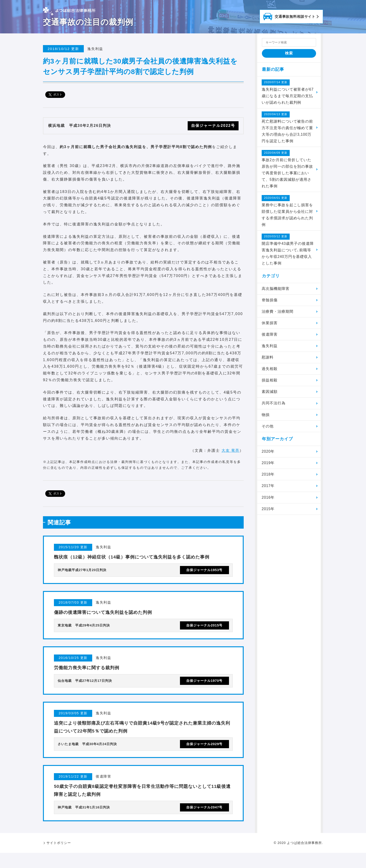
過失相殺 (270, 373)
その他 (268, 431)
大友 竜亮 (230, 450)
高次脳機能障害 (276, 292)
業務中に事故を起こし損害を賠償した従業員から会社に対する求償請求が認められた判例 (288, 213)
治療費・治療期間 (278, 315)
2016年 (269, 503)
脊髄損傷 (270, 303)
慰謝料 (268, 361)
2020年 (269, 457)
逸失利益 (270, 350)
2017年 (269, 492)
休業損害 (270, 327)
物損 (266, 420)
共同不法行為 (274, 408)
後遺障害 (270, 338)
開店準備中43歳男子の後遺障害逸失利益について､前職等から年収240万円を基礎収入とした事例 (287, 252)
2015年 (269, 515)
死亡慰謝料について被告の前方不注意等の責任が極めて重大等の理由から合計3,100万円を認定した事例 (288, 128)
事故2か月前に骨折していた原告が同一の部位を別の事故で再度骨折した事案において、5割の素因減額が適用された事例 (288, 171)
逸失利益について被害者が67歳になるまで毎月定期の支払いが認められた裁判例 (286, 92)
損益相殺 (270, 385)
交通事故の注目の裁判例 (88, 22)
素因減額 (270, 397)
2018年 (269, 480)
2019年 (269, 468)
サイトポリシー (59, 858)
